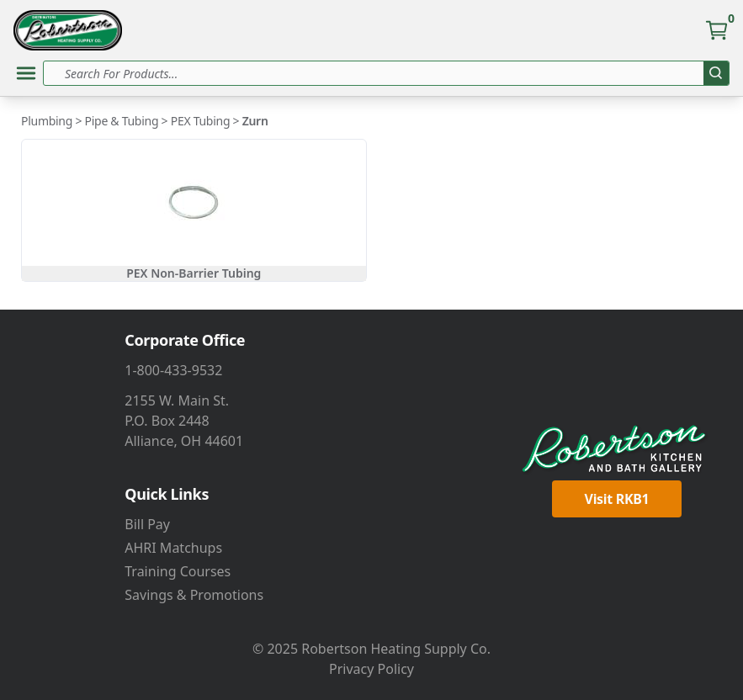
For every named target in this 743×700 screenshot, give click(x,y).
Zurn (255, 121)
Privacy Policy (371, 669)
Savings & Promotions (194, 595)
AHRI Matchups (173, 548)
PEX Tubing (201, 121)
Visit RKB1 (617, 499)
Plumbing (47, 121)
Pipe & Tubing (122, 121)
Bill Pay (147, 524)
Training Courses (178, 571)
